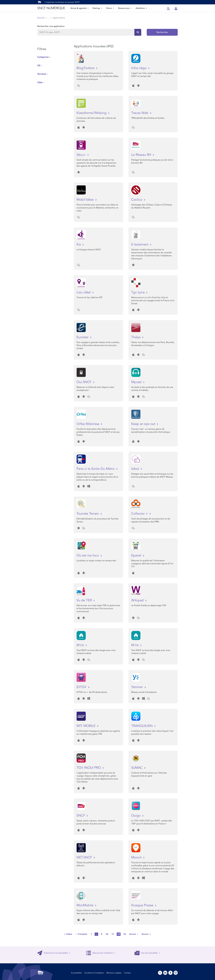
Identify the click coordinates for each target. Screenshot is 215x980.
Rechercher (162, 32)
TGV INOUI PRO (89, 768)
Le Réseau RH (142, 155)
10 (107, 934)
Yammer (138, 687)
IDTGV (82, 687)
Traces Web (140, 113)
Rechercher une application (51, 26)
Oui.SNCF (84, 382)
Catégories (43, 57)
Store (110, 8)
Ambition (141, 8)
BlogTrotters (86, 68)
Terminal (42, 74)
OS (39, 66)
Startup (97, 8)
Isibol (136, 469)
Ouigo (136, 816)
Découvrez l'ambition (101, 953)
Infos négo (139, 68)
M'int (81, 645)
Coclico (137, 200)
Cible (40, 82)
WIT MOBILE (86, 726)
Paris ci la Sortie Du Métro (96, 469)
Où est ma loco (88, 555)
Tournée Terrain (88, 514)
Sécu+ (82, 155)
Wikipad (138, 600)
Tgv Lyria (138, 292)
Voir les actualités (147, 953)
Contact (127, 973)
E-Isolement (140, 244)
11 (113, 934)
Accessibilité (76, 973)
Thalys (136, 337)
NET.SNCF (85, 857)
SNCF (81, 816)
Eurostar (83, 337)
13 (125, 934)
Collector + (140, 514)
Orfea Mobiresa (88, 424)
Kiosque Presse (143, 905)
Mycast (137, 382)
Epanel (137, 555)
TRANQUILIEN (142, 726)
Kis (79, 244)
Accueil (41, 18)
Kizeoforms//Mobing (92, 113)
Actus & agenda (79, 8)
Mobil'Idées (86, 200)
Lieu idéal (84, 292)
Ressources (125, 8)
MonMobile (85, 905)
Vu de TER (85, 600)
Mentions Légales (114, 973)
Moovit (137, 857)
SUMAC (137, 768)
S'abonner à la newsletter (54, 953)
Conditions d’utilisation (94, 973)
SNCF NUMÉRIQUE (51, 8)
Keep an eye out (144, 424)
